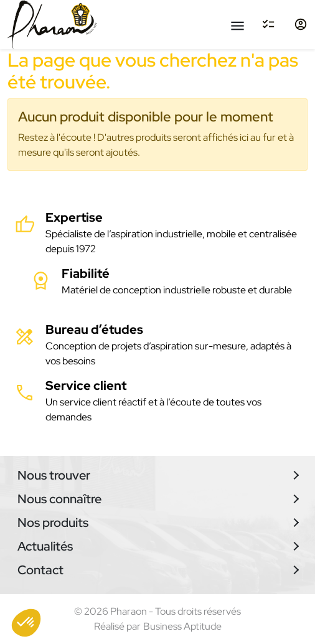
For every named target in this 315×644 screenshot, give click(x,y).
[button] (26, 623)
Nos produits (53, 523)
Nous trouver (54, 475)
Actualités (45, 546)
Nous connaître (59, 499)
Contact (40, 570)
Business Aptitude (182, 626)
